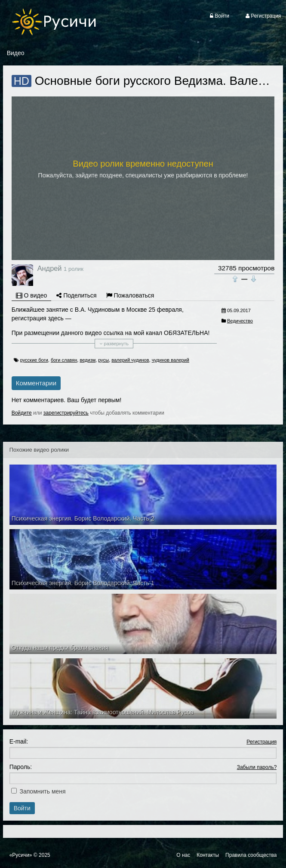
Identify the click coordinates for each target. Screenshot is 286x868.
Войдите (22, 413)
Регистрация (261, 742)
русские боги (34, 360)
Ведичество (240, 321)
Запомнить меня (43, 791)
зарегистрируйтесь (66, 413)
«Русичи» (21, 855)
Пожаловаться (130, 295)
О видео (32, 295)
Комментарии (36, 383)
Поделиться (76, 295)
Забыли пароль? (257, 767)
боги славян (64, 360)
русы (103, 360)
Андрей (50, 268)
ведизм (88, 360)
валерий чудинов (130, 360)
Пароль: (21, 767)
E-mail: (19, 741)
